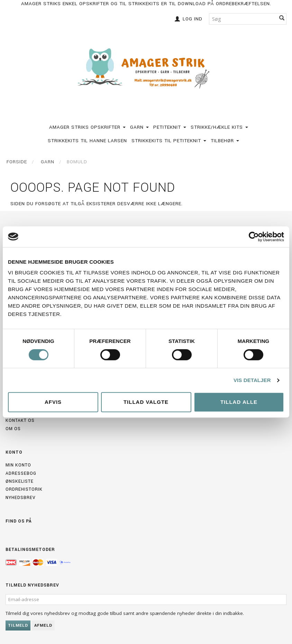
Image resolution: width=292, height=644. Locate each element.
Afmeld (43, 625)
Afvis (53, 402)
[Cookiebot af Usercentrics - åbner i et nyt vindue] (254, 237)
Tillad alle (239, 402)
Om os (13, 429)
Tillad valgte (146, 402)
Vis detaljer (252, 380)
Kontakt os (20, 420)
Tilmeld (18, 625)
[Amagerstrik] (146, 68)
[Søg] (282, 19)
